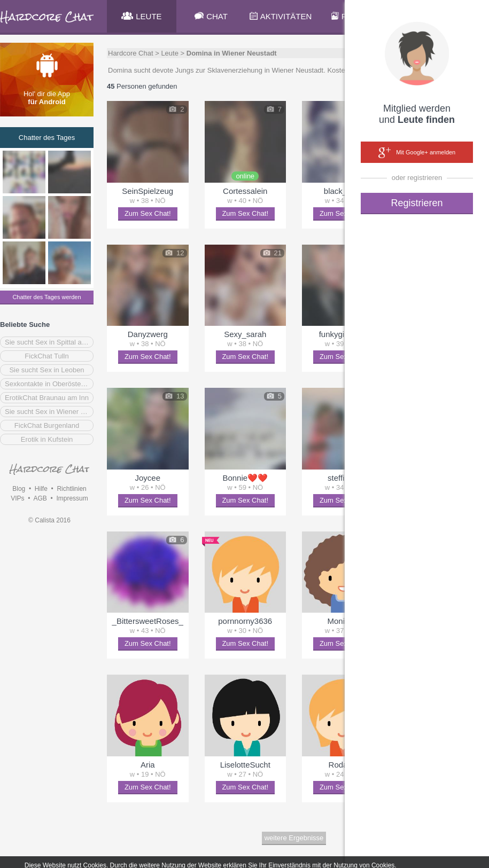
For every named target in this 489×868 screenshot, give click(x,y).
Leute (170, 53)
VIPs (17, 498)
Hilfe (41, 489)
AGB (40, 498)
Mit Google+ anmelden (417, 153)
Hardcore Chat (131, 53)
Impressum (72, 498)
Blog (19, 489)
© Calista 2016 (49, 520)
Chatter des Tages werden (46, 297)
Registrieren (417, 203)
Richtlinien (71, 489)
